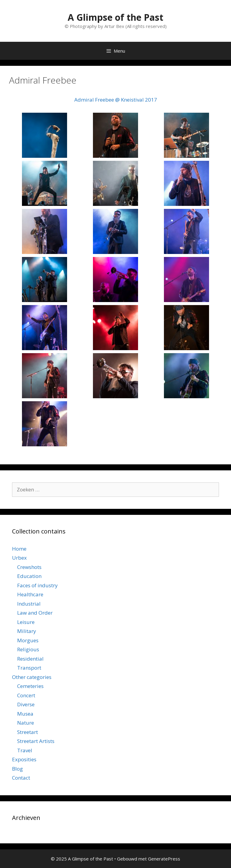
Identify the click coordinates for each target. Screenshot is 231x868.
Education (29, 576)
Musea (25, 714)
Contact (21, 778)
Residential (30, 659)
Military (27, 631)
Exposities (24, 759)
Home (19, 549)
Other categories (32, 677)
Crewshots (29, 567)
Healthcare (30, 594)
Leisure (26, 622)
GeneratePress (164, 859)
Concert (26, 695)
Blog (17, 769)
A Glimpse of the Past (115, 17)
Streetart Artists (36, 741)
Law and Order (35, 613)
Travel (25, 750)
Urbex (19, 558)
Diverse (26, 704)
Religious (28, 649)
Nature (26, 723)
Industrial (29, 604)
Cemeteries (30, 686)
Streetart (28, 732)
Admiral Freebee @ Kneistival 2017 (116, 100)
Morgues (28, 640)
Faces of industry (37, 585)
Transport (29, 668)
